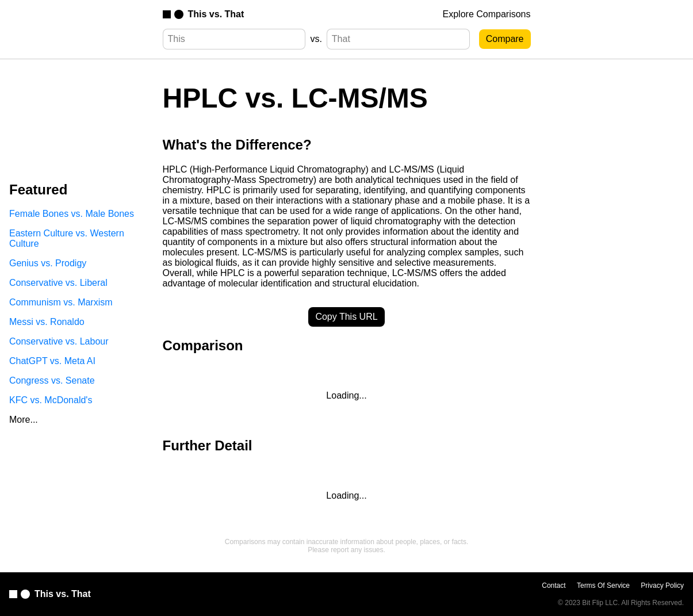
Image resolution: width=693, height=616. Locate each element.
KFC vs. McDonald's (51, 400)
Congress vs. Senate (52, 380)
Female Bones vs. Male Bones (72, 214)
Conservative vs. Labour (59, 341)
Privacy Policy (662, 586)
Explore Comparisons (487, 14)
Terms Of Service (603, 586)
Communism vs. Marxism (61, 302)
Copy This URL (346, 317)
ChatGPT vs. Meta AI (52, 361)
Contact (554, 586)
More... (24, 420)
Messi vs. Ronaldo (47, 322)
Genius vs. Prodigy (48, 263)
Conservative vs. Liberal (58, 283)
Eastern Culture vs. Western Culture (67, 238)
